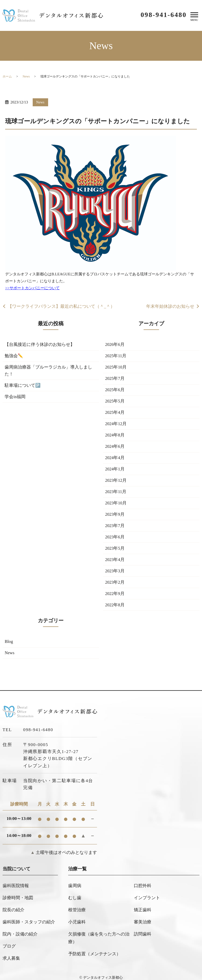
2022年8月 (115, 613)
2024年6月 (115, 450)
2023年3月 (115, 578)
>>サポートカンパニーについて (32, 288)
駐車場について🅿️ (23, 387)
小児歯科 (77, 922)
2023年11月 (116, 496)
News (26, 76)
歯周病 (75, 893)
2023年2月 (115, 589)
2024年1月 (115, 473)
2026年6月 (115, 345)
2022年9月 (115, 601)
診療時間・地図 (18, 902)
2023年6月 (115, 543)
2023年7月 (115, 531)
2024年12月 (116, 427)
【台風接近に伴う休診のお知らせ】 (40, 345)
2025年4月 (115, 415)
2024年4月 (115, 461)
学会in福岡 (15, 399)
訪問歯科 (143, 931)
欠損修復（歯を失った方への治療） (99, 935)
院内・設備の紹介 (20, 931)
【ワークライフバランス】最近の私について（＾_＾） (61, 307)
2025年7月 (115, 380)
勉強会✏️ (14, 357)
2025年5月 (115, 403)
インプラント (147, 902)
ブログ (9, 941)
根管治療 (77, 912)
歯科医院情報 (16, 893)
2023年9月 (115, 519)
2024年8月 (115, 438)
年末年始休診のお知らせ (170, 307)
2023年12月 (116, 484)
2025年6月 (115, 392)
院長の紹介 (14, 912)
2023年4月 (115, 566)
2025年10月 (116, 368)
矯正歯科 (143, 912)
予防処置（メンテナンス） (94, 949)
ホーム (7, 76)
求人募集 (11, 951)
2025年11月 (116, 357)
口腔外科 (143, 893)
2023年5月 (115, 554)
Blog (9, 649)
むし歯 (75, 902)
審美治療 (143, 922)
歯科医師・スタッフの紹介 (29, 922)
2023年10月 (116, 508)
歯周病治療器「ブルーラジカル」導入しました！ (49, 372)
